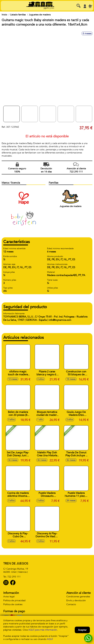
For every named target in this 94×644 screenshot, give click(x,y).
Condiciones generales (78, 597)
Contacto (71, 604)
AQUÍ (50, 639)
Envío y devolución (76, 600)
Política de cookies (13, 604)
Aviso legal (9, 597)
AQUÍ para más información (43, 630)
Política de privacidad (14, 600)
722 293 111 (14, 577)
